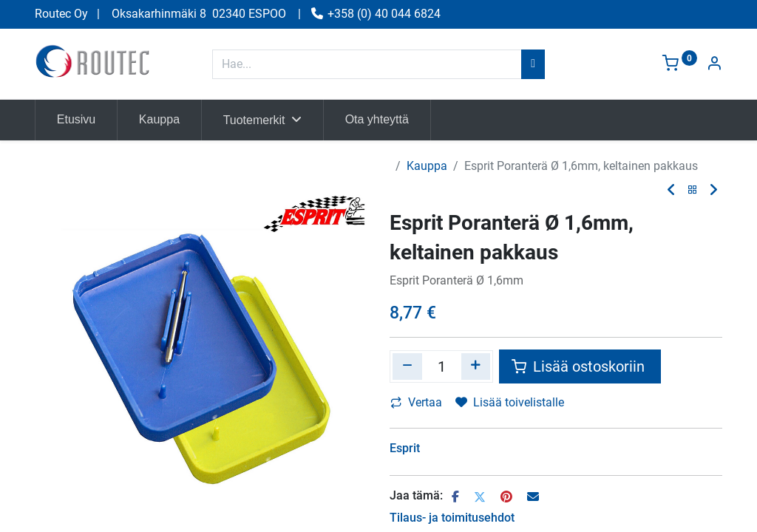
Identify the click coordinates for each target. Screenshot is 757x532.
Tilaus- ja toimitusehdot (452, 518)
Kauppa (427, 166)
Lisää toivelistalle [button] (510, 402)
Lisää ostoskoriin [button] (580, 366)
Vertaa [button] (416, 402)
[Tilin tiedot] (714, 65)
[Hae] (533, 64)
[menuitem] (76, 120)
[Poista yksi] (407, 366)
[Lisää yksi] (476, 366)
